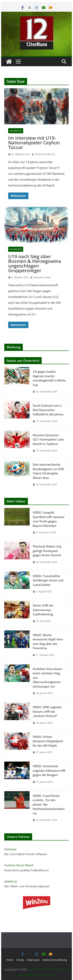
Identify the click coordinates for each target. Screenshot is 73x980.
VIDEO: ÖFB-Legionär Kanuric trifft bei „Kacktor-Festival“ (47, 711)
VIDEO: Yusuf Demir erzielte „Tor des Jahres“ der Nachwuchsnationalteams (49, 804)
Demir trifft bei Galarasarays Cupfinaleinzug (43, 610)
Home (10, 960)
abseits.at (11, 881)
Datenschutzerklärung (55, 960)
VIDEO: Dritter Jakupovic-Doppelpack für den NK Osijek (48, 741)
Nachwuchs (16, 131)
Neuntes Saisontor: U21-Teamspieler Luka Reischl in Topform (48, 439)
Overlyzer (11, 849)
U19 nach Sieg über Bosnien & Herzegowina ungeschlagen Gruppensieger (35, 263)
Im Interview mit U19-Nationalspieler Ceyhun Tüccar (34, 143)
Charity (20, 960)
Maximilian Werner (45, 154)
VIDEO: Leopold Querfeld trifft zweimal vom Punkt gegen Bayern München (48, 519)
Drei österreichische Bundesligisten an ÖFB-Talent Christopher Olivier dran (49, 471)
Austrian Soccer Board (19, 865)
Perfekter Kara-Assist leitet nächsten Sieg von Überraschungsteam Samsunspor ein (47, 678)
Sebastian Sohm (42, 277)
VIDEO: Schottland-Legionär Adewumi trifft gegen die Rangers (49, 770)
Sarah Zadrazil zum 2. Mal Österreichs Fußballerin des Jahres (48, 410)
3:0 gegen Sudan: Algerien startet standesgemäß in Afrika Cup (49, 378)
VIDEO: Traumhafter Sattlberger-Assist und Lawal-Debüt (48, 580)
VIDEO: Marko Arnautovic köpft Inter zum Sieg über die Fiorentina (48, 642)
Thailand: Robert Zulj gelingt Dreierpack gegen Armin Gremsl (47, 551)
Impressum (33, 960)
